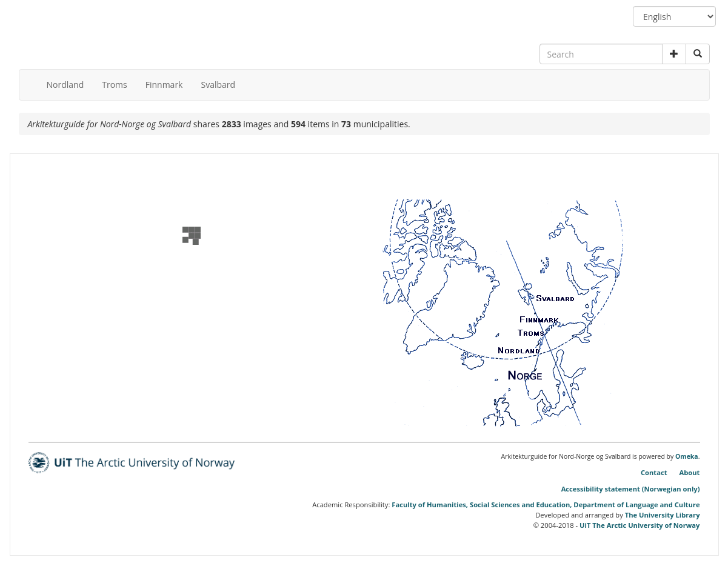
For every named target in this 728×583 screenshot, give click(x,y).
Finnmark (164, 85)
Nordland (65, 85)
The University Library (663, 515)
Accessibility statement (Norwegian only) (631, 489)
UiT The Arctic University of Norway (640, 525)
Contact (654, 472)
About (690, 472)
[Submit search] (698, 54)
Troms (115, 85)
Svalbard (218, 85)
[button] (674, 54)
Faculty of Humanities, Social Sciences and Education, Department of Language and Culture (546, 505)
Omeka (687, 456)
